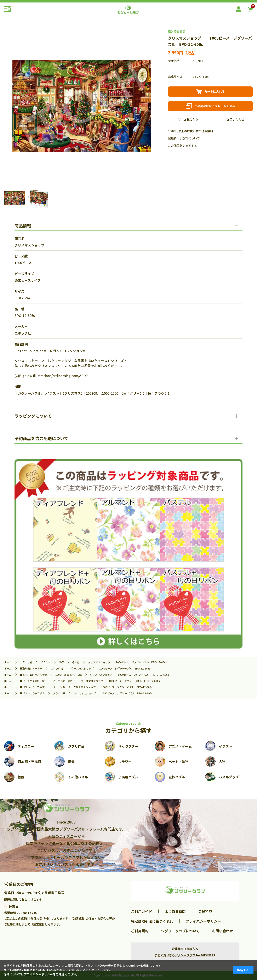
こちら (38, 899)
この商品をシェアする (182, 146)
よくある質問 (175, 911)
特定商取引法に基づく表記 (152, 921)
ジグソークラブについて (180, 931)
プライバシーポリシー (203, 921)
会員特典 (205, 911)
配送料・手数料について (184, 138)
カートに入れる (215, 91)
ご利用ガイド (142, 911)
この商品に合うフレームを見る (215, 106)
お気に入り (191, 119)
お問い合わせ (235, 119)
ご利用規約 (140, 931)
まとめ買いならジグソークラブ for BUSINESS (185, 955)
